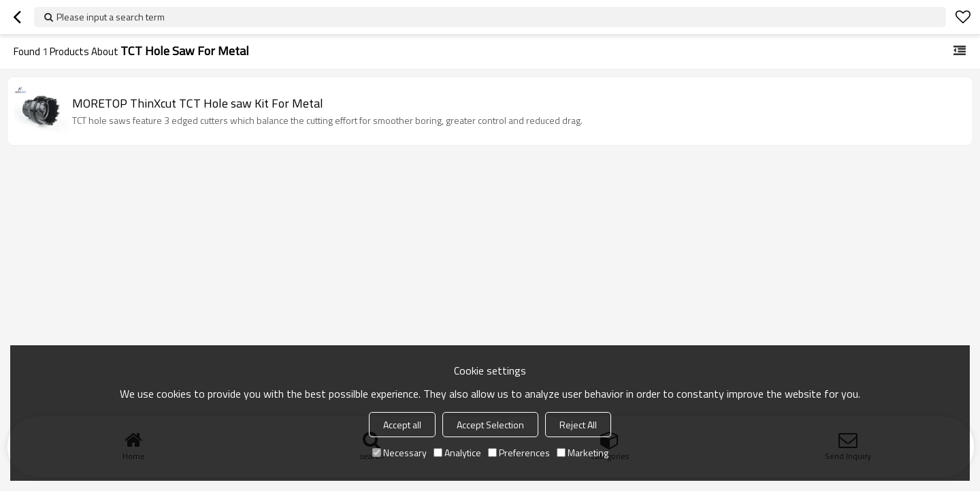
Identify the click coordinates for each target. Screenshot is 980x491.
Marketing (583, 453)
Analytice (457, 453)
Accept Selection (490, 425)
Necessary (399, 453)
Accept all (402, 425)
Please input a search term (111, 17)
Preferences (519, 453)
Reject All (578, 425)
